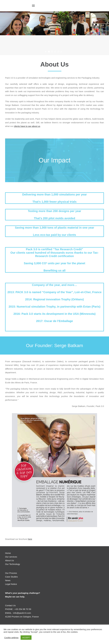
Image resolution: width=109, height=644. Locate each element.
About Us (10, 560)
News (8, 580)
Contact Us (10, 605)
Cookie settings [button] (11, 638)
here (30, 539)
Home (8, 553)
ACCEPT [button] (26, 638)
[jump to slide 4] (58, 52)
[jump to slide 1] (49, 52)
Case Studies (11, 577)
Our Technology (13, 564)
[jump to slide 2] (52, 52)
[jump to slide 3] (55, 52)
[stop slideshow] (61, 52)
